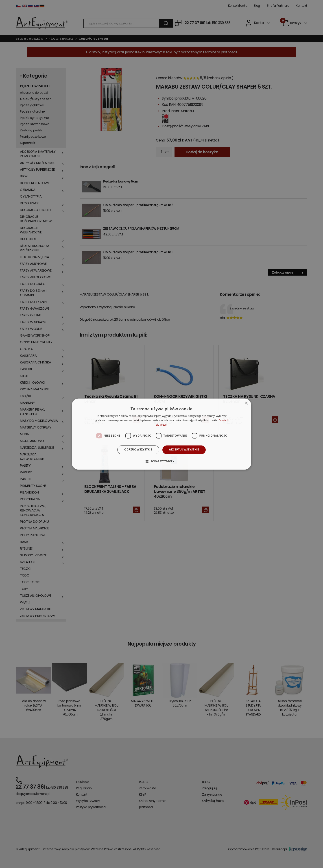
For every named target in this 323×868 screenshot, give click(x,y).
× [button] (246, 403)
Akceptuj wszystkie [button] (184, 450)
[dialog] (161, 434)
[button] (161, 461)
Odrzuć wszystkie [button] (138, 450)
